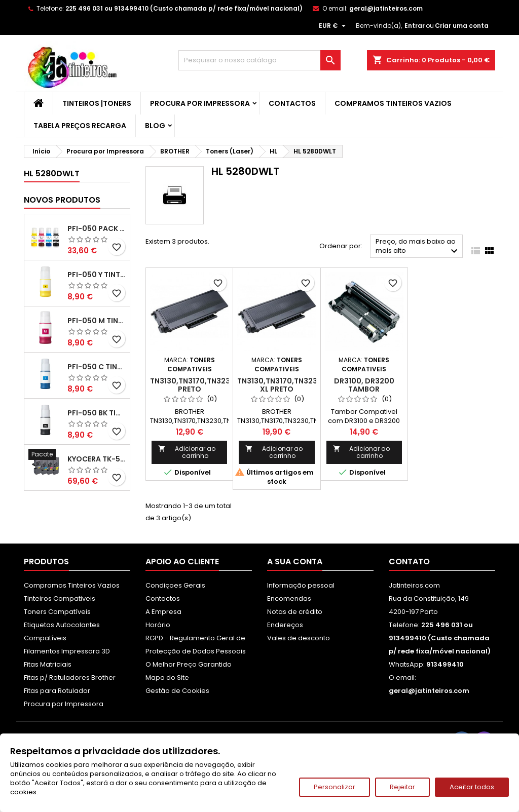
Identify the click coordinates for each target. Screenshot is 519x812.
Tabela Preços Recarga (80, 126)
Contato (409, 562)
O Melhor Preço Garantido (189, 664)
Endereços (285, 625)
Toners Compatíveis (57, 612)
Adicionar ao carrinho (187, 452)
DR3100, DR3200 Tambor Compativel (364, 389)
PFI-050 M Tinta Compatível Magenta (97, 321)
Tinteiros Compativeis (60, 598)
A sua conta (295, 562)
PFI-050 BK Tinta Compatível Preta (97, 413)
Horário (158, 625)
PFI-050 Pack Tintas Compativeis (97, 228)
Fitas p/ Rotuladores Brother (70, 678)
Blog (155, 126)
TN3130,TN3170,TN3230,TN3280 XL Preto (295, 385)
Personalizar (335, 787)
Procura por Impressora (200, 103)
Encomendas (289, 598)
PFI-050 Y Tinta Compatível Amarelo (97, 275)
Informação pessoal (301, 585)
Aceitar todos (472, 787)
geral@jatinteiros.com (386, 8)
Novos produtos (62, 200)
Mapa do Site (167, 678)
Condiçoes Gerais (175, 585)
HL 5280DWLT (52, 173)
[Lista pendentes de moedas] (333, 26)
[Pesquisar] (259, 60)
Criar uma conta (462, 26)
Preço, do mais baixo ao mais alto (418, 247)
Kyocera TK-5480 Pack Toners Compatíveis (97, 459)
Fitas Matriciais (48, 664)
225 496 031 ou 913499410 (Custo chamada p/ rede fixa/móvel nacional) (184, 8)
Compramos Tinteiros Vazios (393, 103)
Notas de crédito (295, 612)
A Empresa (163, 612)
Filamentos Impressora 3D (67, 651)
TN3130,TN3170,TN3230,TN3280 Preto (208, 385)
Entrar (415, 26)
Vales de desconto (299, 638)
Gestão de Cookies (177, 691)
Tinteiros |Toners (97, 103)
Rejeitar (402, 787)
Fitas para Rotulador (57, 691)
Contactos (292, 103)
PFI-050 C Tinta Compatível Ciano (97, 367)
